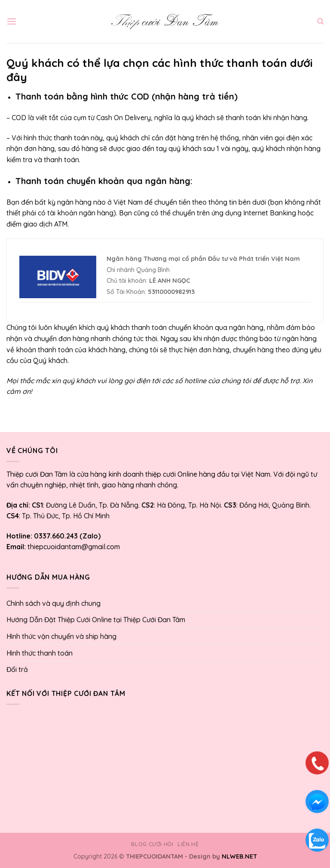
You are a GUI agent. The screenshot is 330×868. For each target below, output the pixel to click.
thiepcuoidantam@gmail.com (74, 547)
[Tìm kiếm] (320, 21)
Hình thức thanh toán (40, 653)
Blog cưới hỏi (152, 844)
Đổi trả (17, 669)
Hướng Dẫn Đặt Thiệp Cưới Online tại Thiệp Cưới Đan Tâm (96, 620)
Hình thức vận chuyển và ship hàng (61, 636)
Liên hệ (188, 844)
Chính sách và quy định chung (53, 603)
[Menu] (12, 21)
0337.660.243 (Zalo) (66, 536)
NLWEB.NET (239, 856)
